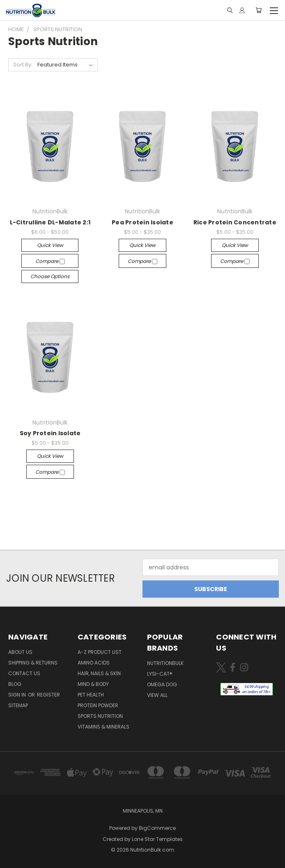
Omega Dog (162, 684)
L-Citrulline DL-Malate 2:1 (50, 222)
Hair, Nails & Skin (99, 673)
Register (48, 695)
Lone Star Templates (157, 839)
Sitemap (18, 705)
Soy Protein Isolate (50, 433)
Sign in (18, 695)
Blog (15, 684)
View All (157, 695)
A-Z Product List (100, 652)
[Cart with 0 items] (259, 10)
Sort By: (23, 65)
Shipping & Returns (33, 663)
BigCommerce (157, 828)
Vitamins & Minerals (103, 727)
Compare (50, 261)
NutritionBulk (165, 663)
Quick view (50, 245)
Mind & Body (93, 684)
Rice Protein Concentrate (235, 222)
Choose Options (50, 276)
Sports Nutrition (100, 716)
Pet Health (91, 695)
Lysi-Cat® (160, 674)
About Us (20, 652)
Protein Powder (98, 705)
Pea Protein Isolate (142, 222)
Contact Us (24, 673)
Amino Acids (94, 663)
